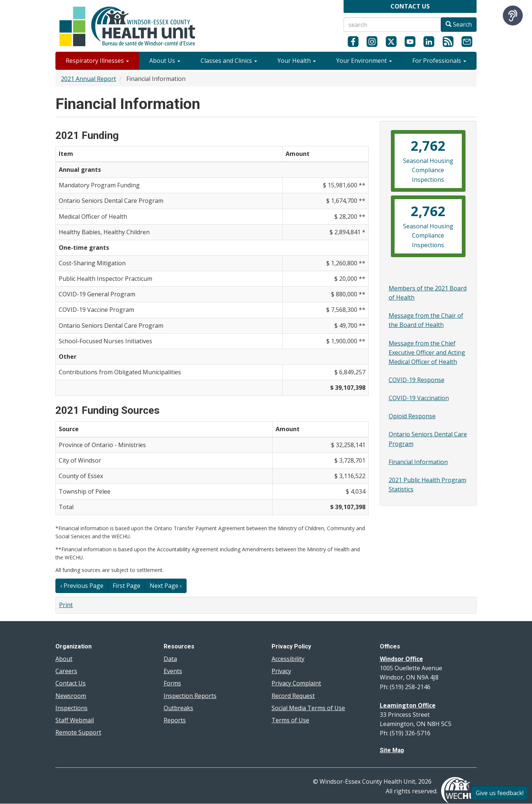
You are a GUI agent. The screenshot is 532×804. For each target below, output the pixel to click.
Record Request (293, 696)
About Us (165, 61)
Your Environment (364, 61)
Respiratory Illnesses (97, 61)
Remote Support (78, 732)
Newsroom (71, 696)
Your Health (297, 61)
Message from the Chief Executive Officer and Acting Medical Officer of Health (427, 352)
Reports (175, 720)
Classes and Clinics (229, 61)
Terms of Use (290, 720)
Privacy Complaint (296, 683)
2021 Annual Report (88, 79)
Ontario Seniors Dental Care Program (428, 439)
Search (459, 24)
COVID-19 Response (417, 380)
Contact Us (71, 683)
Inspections (71, 708)
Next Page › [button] (166, 586)
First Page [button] (127, 586)
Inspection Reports (190, 696)
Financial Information (418, 462)
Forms (172, 683)
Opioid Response (412, 416)
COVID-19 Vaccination (419, 398)
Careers (66, 671)
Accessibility (288, 659)
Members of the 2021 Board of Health (428, 293)
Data (170, 659)
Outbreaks (178, 708)
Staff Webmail (75, 720)
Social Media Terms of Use (308, 708)
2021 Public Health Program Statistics (427, 485)
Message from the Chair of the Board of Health (426, 320)
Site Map (392, 750)
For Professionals (439, 61)
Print (66, 605)
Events (173, 671)
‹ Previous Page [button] (82, 586)
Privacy (281, 671)
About (64, 659)
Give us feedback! (500, 793)
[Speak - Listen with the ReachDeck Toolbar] (513, 16)
